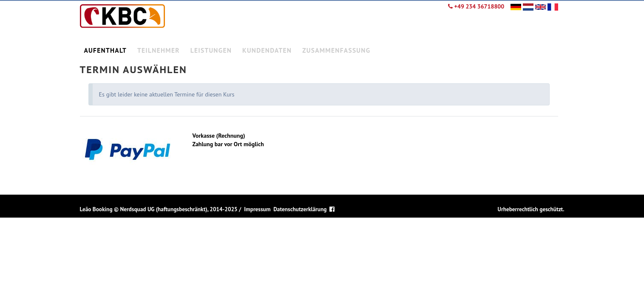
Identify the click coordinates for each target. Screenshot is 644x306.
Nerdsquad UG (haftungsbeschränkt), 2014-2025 (179, 209)
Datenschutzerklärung (300, 209)
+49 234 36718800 (476, 6)
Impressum (257, 209)
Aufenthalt (106, 50)
